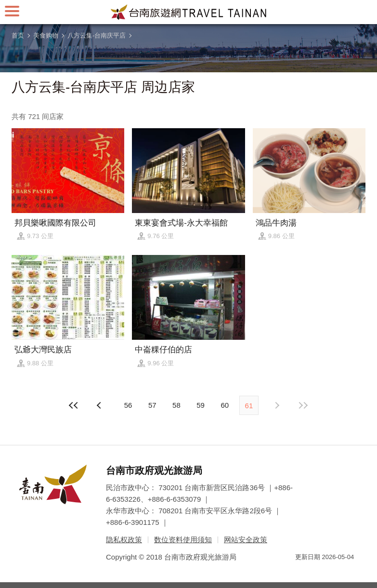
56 (128, 405)
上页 (277, 405)
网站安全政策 (246, 540)
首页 (18, 35)
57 (152, 405)
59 (201, 405)
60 (225, 405)
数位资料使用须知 (183, 540)
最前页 (74, 405)
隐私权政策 (124, 540)
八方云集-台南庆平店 (97, 35)
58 (176, 405)
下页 (100, 405)
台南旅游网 (189, 12)
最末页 (303, 405)
